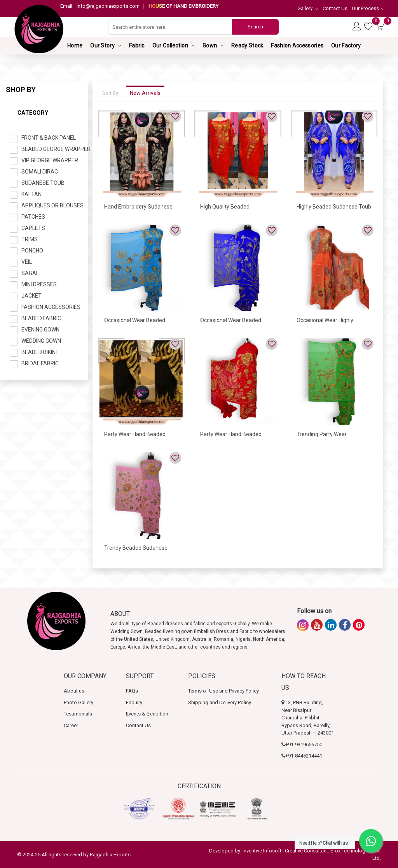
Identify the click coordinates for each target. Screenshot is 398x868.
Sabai (29, 273)
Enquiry (134, 702)
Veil (27, 262)
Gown (210, 46)
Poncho (32, 251)
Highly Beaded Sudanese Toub (334, 207)
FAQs (132, 691)
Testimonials (78, 714)
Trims (30, 239)
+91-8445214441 (304, 756)
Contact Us (335, 8)
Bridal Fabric (40, 363)
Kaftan (31, 194)
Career (71, 725)
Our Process (368, 8)
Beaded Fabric (41, 318)
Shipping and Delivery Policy (220, 702)
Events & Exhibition (147, 714)
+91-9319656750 (304, 744)
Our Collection (170, 46)
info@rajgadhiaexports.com (100, 6)
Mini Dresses (39, 284)
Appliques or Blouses (50, 205)
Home (75, 46)
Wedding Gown (41, 341)
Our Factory (346, 46)
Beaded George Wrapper (50, 149)
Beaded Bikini (39, 352)
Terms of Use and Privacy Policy (223, 691)
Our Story (102, 46)
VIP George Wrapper (50, 160)
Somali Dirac (40, 172)
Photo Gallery (79, 702)
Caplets (33, 228)
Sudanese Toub (43, 183)
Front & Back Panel (49, 138)
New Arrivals (145, 93)
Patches (33, 217)
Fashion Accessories (297, 46)
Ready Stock (247, 46)
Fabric (137, 46)
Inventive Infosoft (262, 851)
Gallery (308, 8)
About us (74, 691)
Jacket (31, 296)
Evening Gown (40, 330)
